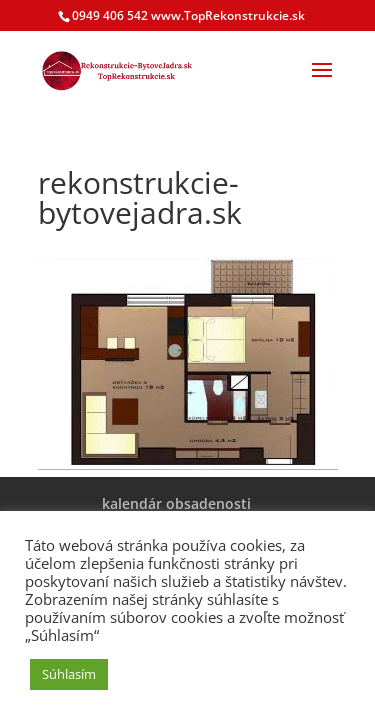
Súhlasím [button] (69, 674)
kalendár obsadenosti (176, 503)
